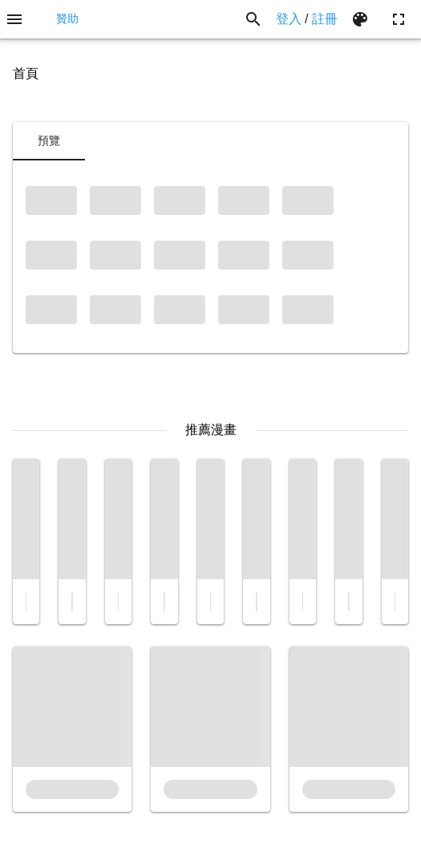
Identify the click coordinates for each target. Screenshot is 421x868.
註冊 (325, 19)
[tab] (49, 141)
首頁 (26, 73)
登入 (289, 19)
